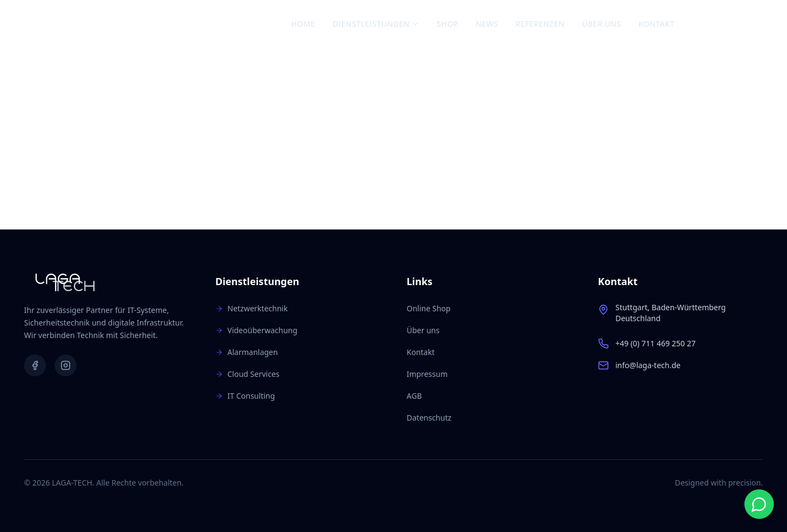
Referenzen (540, 24)
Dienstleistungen (376, 24)
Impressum (427, 374)
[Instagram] (718, 24)
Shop (447, 24)
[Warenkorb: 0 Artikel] (753, 24)
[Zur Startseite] (75, 24)
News (487, 24)
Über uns (601, 24)
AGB (414, 396)
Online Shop (428, 308)
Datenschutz (429, 418)
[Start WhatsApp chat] (759, 504)
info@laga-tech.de (648, 365)
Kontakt (656, 24)
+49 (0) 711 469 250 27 (656, 343)
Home (303, 24)
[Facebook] (699, 24)
